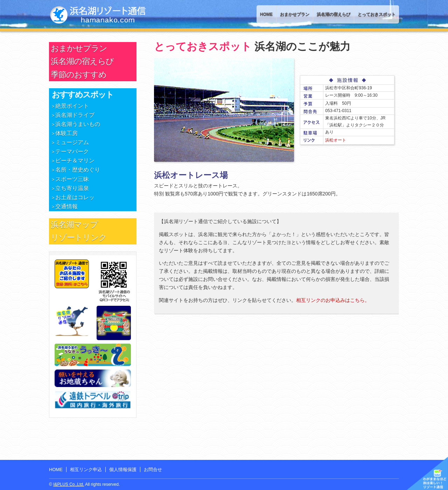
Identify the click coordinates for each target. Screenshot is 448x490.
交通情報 (66, 206)
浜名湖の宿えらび (334, 14)
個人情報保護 (123, 470)
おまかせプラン (295, 14)
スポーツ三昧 (72, 179)
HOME (266, 14)
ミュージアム (72, 142)
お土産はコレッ (75, 197)
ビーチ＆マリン (75, 161)
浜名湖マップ (74, 225)
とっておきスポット (377, 14)
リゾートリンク (79, 237)
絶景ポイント (72, 106)
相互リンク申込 (86, 470)
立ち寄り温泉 (72, 188)
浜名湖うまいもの (78, 124)
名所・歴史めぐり (78, 170)
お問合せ (153, 470)
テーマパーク (72, 151)
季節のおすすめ (79, 75)
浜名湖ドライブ (75, 115)
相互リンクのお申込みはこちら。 (333, 300)
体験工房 (66, 133)
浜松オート (336, 140)
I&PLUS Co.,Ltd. (69, 484)
